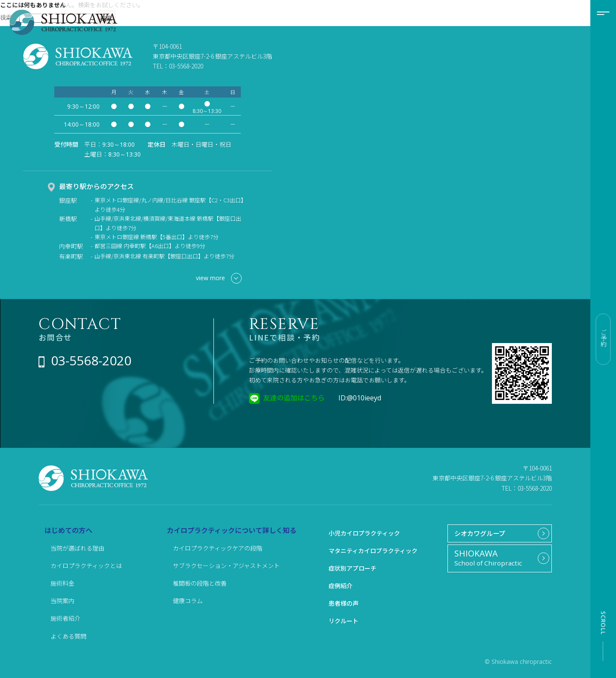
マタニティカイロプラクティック (373, 551)
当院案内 (62, 601)
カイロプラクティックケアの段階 (218, 548)
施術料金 (62, 583)
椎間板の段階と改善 (200, 583)
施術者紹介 (65, 618)
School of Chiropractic (496, 560)
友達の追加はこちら (294, 397)
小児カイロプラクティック (364, 533)
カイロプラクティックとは (86, 565)
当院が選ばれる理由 (77, 548)
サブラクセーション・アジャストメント (226, 565)
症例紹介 (341, 586)
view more (219, 278)
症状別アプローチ (352, 568)
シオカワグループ (478, 534)
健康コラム (188, 601)
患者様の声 (344, 603)
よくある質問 (68, 636)
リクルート (344, 621)
